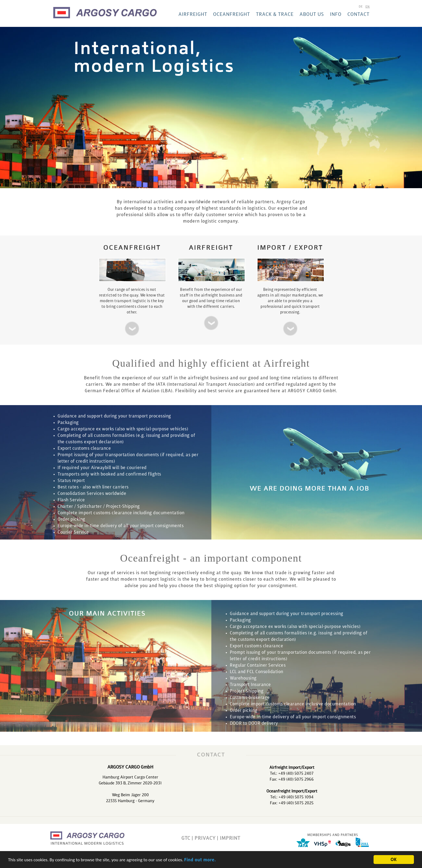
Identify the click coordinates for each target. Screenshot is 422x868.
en (368, 7)
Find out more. (200, 861)
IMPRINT (230, 838)
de (361, 7)
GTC (186, 838)
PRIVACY (205, 838)
